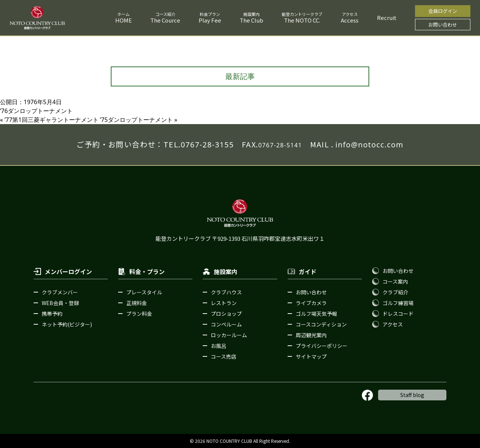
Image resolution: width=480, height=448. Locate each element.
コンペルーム (226, 324)
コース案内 (395, 281)
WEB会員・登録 (60, 303)
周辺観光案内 (311, 335)
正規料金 (137, 303)
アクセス (393, 324)
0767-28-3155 (207, 145)
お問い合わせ (443, 25)
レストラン (224, 303)
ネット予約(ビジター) (67, 324)
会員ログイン (443, 11)
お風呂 (219, 346)
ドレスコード (398, 314)
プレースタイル (144, 292)
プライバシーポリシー (322, 346)
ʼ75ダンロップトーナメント (136, 120)
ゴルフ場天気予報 (316, 314)
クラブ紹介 (395, 292)
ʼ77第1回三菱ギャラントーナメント (51, 120)
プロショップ (226, 314)
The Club (251, 20)
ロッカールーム (229, 335)
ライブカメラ (311, 303)
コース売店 (224, 356)
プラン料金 (139, 314)
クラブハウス (226, 292)
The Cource (165, 20)
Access (350, 20)
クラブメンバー (60, 292)
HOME (124, 20)
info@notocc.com (369, 145)
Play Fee (210, 20)
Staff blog (412, 395)
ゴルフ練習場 (398, 303)
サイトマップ (311, 356)
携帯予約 (52, 314)
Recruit (387, 18)
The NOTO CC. (302, 20)
